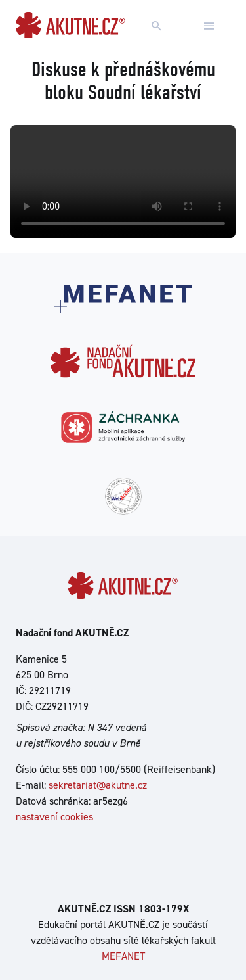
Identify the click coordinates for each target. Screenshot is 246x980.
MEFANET (123, 956)
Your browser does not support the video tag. (123, 181)
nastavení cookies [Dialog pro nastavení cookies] (54, 817)
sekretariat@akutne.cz (98, 785)
